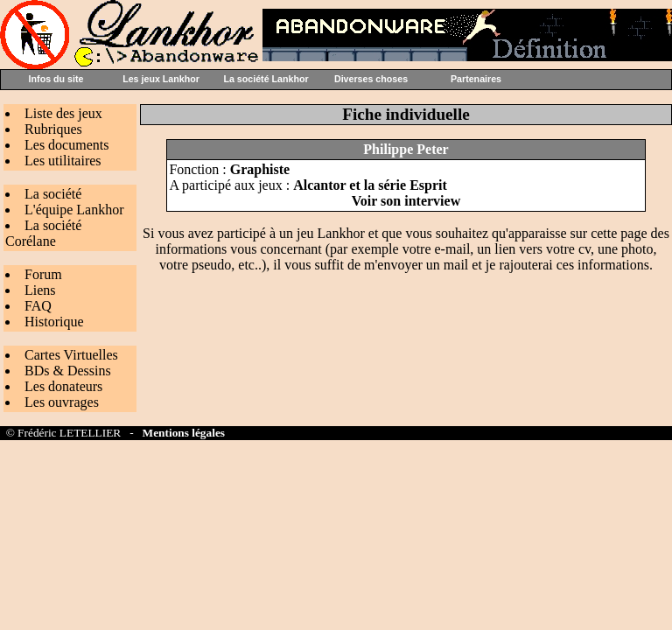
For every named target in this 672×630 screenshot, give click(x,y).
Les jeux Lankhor (161, 79)
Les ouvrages (62, 402)
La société (53, 194)
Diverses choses (371, 79)
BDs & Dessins (68, 371)
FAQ (38, 306)
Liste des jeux (63, 113)
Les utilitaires (63, 161)
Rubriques (53, 129)
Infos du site (56, 79)
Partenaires (476, 79)
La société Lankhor (266, 79)
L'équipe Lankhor (74, 210)
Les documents (66, 145)
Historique (54, 322)
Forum (43, 274)
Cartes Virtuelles (71, 355)
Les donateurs (63, 386)
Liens (40, 290)
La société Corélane (43, 233)
